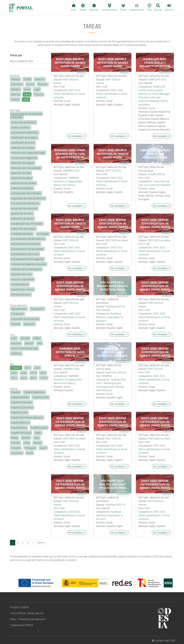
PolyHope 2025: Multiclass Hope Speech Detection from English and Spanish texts (112, 484)
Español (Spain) (39, 428)
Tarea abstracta (18, 305)
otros (26, 99)
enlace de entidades (22, 188)
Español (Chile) (41, 397)
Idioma (14, 389)
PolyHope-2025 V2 (115, 306)
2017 (14, 378)
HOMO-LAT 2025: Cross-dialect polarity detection (155, 63)
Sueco (43, 448)
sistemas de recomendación (26, 269)
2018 (43, 373)
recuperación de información (27, 224)
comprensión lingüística (24, 158)
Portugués (30, 448)
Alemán (26, 438)
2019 (33, 373)
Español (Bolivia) (20, 397)
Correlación (18, 314)
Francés (16, 443)
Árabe (15, 438)
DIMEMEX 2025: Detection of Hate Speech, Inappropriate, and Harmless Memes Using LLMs (70, 352)
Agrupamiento (19, 309)
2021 (14, 373)
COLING (25, 338)
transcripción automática (25, 133)
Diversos (40, 79)
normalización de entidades (26, 193)
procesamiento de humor (25, 254)
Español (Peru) (19, 428)
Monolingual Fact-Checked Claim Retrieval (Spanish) (113, 352)
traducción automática (23, 229)
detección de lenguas (23, 163)
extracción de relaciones (24, 208)
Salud (27, 89)
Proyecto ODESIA (20, 607)
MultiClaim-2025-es (116, 372)
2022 (37, 368)
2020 (24, 373)
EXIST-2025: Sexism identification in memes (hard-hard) (70, 286)
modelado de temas (22, 234)
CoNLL (37, 338)
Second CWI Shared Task (25, 348)
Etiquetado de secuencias (25, 319)
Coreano (16, 448)
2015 (33, 378)
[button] (169, 8)
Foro (12, 335)
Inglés (38, 433)
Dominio (15, 76)
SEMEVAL (16, 353)
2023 (28, 368)
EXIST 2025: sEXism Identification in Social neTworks (69, 94)
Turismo (39, 94)
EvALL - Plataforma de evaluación (28, 619)
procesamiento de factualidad (27, 249)
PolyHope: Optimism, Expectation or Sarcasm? (110, 317)
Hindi (27, 443)
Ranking (16, 324)
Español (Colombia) (22, 402)
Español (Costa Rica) (22, 407)
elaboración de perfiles (24, 183)
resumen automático (23, 279)
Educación (17, 84)
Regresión (29, 324)
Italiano (38, 443)
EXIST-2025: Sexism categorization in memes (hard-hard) (70, 484)
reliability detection (21, 274)
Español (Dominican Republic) (27, 418)
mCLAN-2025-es (156, 174)
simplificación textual (23, 289)
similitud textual (20, 284)
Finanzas (43, 84)
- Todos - (16, 368)
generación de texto (22, 214)
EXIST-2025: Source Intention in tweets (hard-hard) (113, 154)
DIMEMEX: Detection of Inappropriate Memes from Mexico (68, 181)
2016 (24, 378)
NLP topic (15, 110)
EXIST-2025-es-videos (117, 240)
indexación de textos (22, 219)
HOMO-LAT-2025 (157, 80)
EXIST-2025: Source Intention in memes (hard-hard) (70, 63)
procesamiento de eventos (26, 244)
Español (16, 392)
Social (27, 94)
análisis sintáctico (21, 127)
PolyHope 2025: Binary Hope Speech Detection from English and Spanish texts (112, 286)
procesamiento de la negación (27, 259)
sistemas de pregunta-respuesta (29, 264)
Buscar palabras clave (22, 61)
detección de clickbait (23, 148)
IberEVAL (16, 343)
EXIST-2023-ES (113, 171)
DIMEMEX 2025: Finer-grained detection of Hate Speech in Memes (70, 154)
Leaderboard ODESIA (22, 625)
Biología (16, 79)
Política (15, 99)
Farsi (37, 438)
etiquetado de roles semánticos (28, 198)
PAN (40, 343)
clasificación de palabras (24, 138)
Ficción (30, 84)
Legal (37, 89)
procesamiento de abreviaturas (28, 239)
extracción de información (25, 203)
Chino (30, 453)
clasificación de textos (23, 143)
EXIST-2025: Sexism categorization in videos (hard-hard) (70, 422)
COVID (27, 79)
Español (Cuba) (19, 412)
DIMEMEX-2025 (71, 171)
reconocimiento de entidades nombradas (26, 116)
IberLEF (29, 343)
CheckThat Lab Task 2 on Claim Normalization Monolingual (155, 154)
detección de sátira (21, 178)
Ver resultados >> (77, 136)
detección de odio (21, 173)
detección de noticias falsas (26, 168)
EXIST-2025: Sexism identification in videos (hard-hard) (113, 224)
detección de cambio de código (28, 153)
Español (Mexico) (20, 423)
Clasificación (37, 309)
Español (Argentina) (34, 392)
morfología (43, 234)
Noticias (16, 94)
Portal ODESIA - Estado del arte (27, 613)
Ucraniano (17, 453)
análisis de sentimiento (24, 122)
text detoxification (21, 295)
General (16, 89)
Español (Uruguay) (21, 433)
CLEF (14, 338)
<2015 (44, 378)
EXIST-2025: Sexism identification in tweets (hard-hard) (155, 352)
